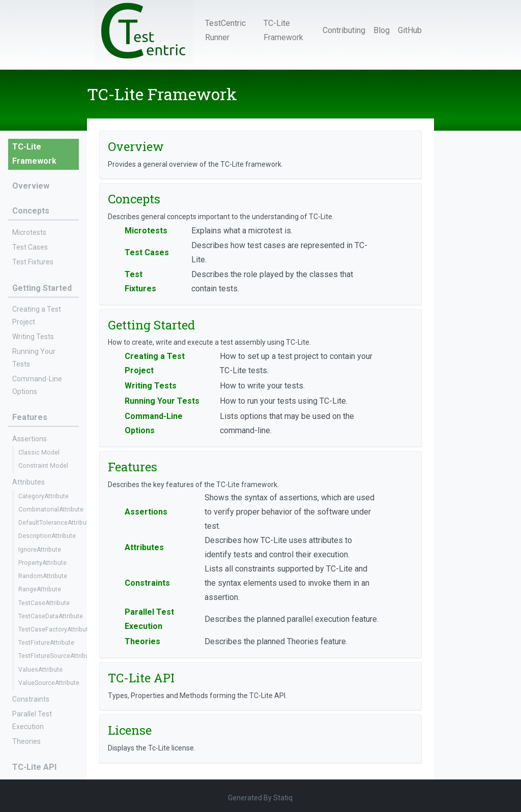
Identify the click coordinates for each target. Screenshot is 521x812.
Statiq (283, 798)
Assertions (30, 439)
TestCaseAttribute (44, 603)
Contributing (344, 30)
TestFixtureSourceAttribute (56, 656)
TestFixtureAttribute (46, 643)
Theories (26, 741)
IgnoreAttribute (40, 550)
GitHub (410, 30)
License (130, 730)
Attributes (28, 482)
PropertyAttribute (42, 563)
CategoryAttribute (44, 496)
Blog (382, 30)
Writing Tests (33, 337)
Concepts (31, 211)
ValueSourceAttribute (49, 683)
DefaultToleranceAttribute (55, 523)
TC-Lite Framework (283, 30)
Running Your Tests (162, 401)
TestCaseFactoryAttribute (55, 629)
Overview (31, 186)
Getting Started (42, 288)
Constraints (31, 699)
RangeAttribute (40, 589)
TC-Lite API (34, 767)
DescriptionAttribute (47, 536)
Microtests (29, 232)
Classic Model (39, 453)
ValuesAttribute (40, 670)
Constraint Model (43, 466)
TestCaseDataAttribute (51, 616)
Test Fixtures (33, 262)
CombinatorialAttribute (51, 509)
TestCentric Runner (225, 30)
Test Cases (30, 247)
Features (30, 417)
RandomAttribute (43, 576)
